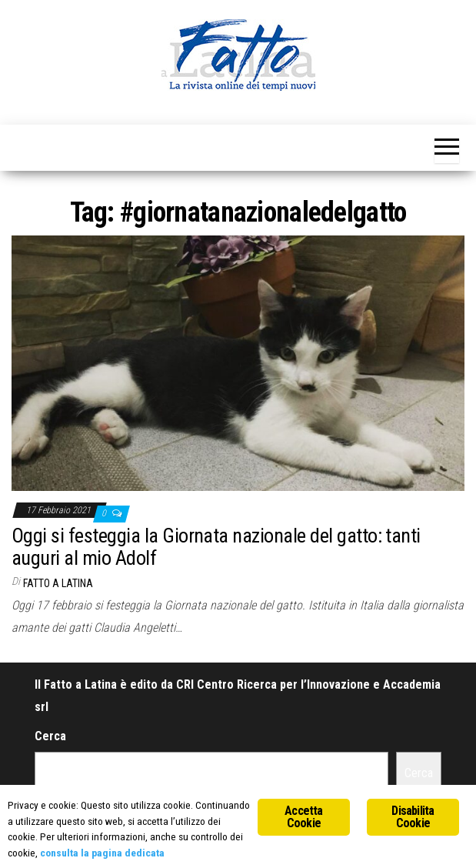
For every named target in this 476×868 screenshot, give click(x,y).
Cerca (50, 736)
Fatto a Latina (58, 583)
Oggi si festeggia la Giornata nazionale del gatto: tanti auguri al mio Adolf (216, 547)
